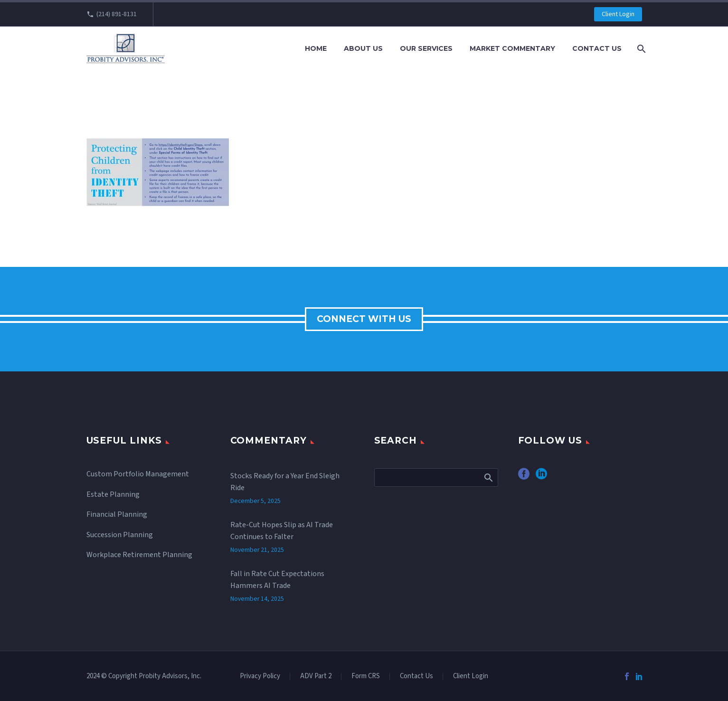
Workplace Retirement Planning (139, 555)
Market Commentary (512, 48)
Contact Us (597, 48)
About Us (363, 48)
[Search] (641, 49)
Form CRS (366, 677)
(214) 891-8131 (117, 14)
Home (316, 48)
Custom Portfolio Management (138, 474)
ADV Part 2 (316, 677)
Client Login (618, 14)
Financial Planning (117, 514)
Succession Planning (120, 535)
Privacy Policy (260, 677)
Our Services (426, 48)
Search (488, 477)
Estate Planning (113, 494)
